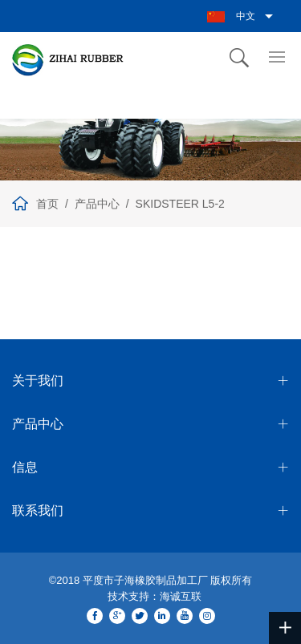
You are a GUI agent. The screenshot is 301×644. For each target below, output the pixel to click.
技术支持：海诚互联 (155, 596)
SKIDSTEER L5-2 (180, 204)
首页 (47, 204)
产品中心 (97, 204)
